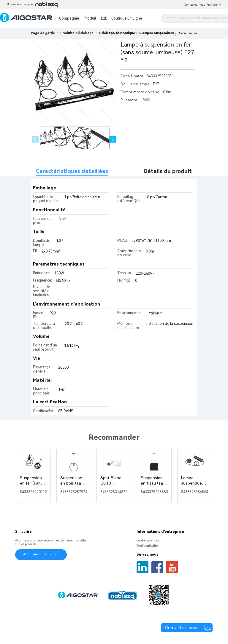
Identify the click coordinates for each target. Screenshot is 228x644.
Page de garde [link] (43, 33)
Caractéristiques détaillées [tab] (72, 171)
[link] (77, 33)
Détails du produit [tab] (168, 171)
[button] (113, 139)
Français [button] (214, 5)
